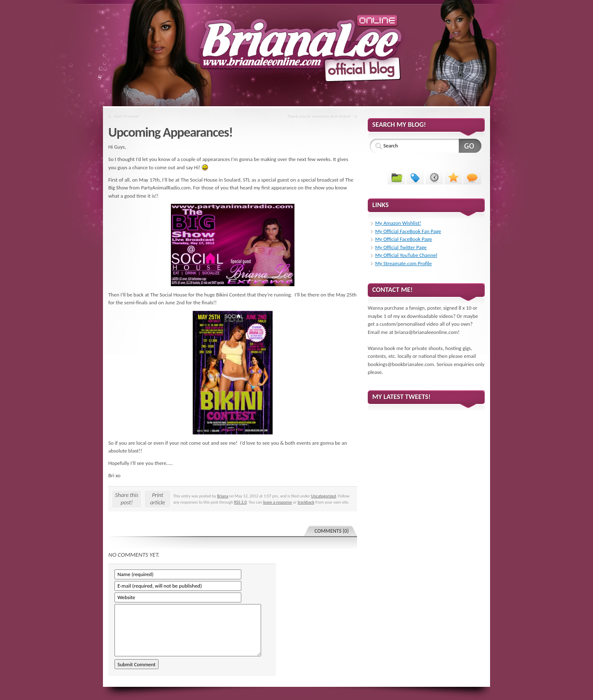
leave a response (278, 502)
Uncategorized (323, 496)
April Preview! (127, 116)
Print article (158, 499)
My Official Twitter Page (401, 247)
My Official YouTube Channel (406, 255)
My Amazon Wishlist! (398, 223)
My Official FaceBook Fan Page (408, 231)
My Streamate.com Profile (404, 263)
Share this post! (127, 499)
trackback (306, 502)
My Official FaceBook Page (404, 239)
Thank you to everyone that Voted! (319, 116)
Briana (223, 496)
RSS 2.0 (240, 502)
